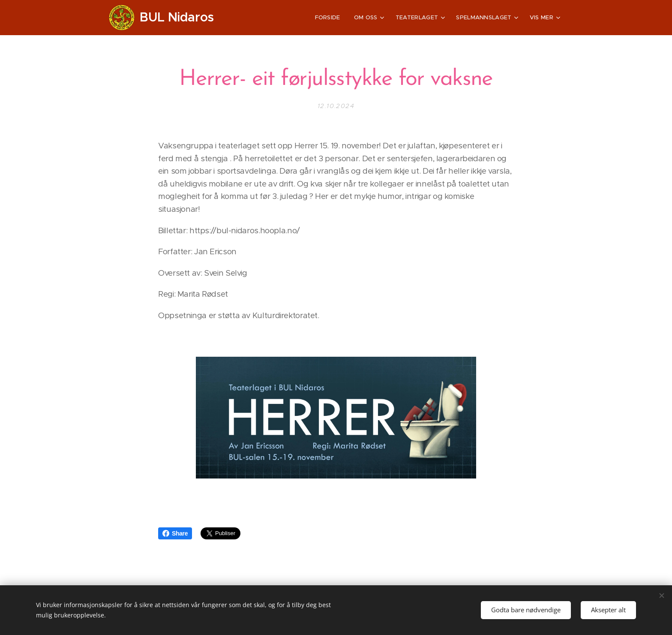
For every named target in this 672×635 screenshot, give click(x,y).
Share (175, 533)
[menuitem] (258, 18)
